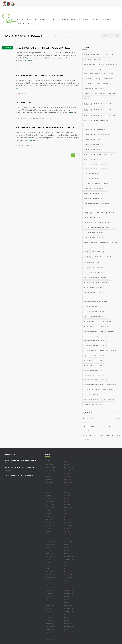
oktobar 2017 (50, 612)
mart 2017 (67, 621)
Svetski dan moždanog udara (93, 360)
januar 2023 (49, 520)
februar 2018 (50, 605)
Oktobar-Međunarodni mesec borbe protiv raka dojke (35, 118)
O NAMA (28, 19)
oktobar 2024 (69, 486)
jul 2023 (48, 510)
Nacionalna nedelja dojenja (93, 188)
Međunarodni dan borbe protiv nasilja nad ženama (100, 115)
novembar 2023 (50, 504)
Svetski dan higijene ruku (91, 395)
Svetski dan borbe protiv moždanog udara (97, 282)
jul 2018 (67, 596)
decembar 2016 (50, 627)
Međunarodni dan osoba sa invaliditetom (97, 135)
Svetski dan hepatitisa (110, 390)
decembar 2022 (69, 520)
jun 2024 (67, 492)
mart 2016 (49, 636)
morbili (107, 184)
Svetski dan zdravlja (90, 351)
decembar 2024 (69, 483)
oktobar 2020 (50, 559)
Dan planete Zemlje (90, 64)
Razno (86, 252)
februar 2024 (68, 498)
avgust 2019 (68, 578)
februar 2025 (68, 480)
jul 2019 (48, 581)
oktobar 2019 (69, 575)
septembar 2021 (50, 544)
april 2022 (67, 532)
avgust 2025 (68, 471)
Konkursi (87, 98)
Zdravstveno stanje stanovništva (94, 89)
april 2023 (67, 514)
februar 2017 (50, 624)
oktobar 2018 (50, 593)
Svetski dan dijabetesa (91, 331)
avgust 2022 (68, 526)
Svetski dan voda (89, 326)
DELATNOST (44, 19)
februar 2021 (50, 553)
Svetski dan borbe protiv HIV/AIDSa (94, 312)
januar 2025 (49, 483)
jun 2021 (48, 547)
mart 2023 (49, 517)
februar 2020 (68, 569)
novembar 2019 (50, 575)
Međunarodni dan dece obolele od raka (96, 120)
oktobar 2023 (69, 504)
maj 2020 (48, 566)
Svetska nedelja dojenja (99, 252)
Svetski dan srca (23, 93)
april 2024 (67, 495)
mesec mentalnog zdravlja (92, 184)
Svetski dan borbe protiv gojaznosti (95, 277)
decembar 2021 (69, 538)
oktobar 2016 (50, 630)
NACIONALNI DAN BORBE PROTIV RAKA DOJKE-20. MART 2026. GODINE (21, 468)
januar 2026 (49, 465)
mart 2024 (49, 498)
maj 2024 (48, 495)
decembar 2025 (69, 465)
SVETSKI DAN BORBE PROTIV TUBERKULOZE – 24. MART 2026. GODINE (21, 460)
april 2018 (49, 602)
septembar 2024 (50, 489)
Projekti (107, 247)
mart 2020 (49, 569)
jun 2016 (67, 630)
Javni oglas (112, 93)
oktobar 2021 (69, 541)
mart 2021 (67, 550)
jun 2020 (67, 563)
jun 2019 (67, 581)
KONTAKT (21, 24)
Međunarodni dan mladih (92, 54)
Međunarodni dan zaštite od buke (95, 125)
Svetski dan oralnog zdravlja (93, 370)
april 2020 (67, 566)
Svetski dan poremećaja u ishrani (94, 375)
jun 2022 (67, 529)
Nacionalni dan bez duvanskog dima (95, 193)
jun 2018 (48, 599)
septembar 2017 (69, 612)
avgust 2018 (49, 596)
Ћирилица (31, 24)
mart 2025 (49, 480)
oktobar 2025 (69, 468)
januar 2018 (68, 605)
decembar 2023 (69, 501)
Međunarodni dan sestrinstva (93, 149)
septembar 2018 (69, 593)
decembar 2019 (69, 572)
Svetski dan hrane (108, 399)
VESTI (36, 19)
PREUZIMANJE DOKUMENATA (101, 19)
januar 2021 (68, 553)
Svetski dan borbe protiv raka (93, 287)
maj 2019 (48, 584)
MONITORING (83, 19)
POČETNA (20, 19)
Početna (47, 36)
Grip (114, 54)
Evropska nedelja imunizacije (108, 64)
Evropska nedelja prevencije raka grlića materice (99, 74)
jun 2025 (67, 474)
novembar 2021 (50, 541)
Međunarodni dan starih (26, 66)
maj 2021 (67, 547)
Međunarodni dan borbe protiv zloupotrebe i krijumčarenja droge (98, 104)
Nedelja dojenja (89, 213)
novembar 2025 (50, 468)
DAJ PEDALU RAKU (24, 103)
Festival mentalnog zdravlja (93, 404)
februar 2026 (68, 461)
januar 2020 (49, 572)
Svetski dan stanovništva (92, 390)
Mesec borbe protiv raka (91, 174)
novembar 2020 (69, 556)
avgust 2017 (49, 615)
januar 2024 (49, 501)
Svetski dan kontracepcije (26, 146)
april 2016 (67, 633)
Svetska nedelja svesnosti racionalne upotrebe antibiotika (98, 257)
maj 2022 (48, 532)
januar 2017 (68, 624)
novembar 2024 (50, 486)
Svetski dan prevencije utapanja (93, 385)
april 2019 (67, 584)
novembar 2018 (69, 590)
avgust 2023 (68, 507)
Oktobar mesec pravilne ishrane (94, 232)
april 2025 (67, 477)
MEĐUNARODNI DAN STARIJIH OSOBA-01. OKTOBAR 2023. (43, 48)
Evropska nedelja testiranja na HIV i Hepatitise (98, 84)
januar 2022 (49, 538)
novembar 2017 (69, 608)
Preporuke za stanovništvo (92, 247)
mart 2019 (49, 587)
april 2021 (49, 550)
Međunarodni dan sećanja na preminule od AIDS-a (99, 154)
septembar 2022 (50, 526)
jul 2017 (67, 615)
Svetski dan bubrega (90, 321)
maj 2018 (67, 599)
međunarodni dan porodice (93, 140)
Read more (28, 61)
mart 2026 (49, 461)
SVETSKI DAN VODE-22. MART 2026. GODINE (19, 475)
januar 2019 (49, 590)
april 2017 (49, 621)
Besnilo (106, 54)
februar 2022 (68, 535)
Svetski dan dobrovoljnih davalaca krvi (96, 336)
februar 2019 (68, 587)
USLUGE (54, 19)
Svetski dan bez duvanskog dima (94, 263)
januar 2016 (49, 639)
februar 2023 (68, 517)
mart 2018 (67, 602)
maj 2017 (67, 618)
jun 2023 (67, 510)
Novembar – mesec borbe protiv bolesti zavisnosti (99, 228)
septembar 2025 (50, 471)
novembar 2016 (69, 627)
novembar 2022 (50, 523)
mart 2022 (49, 535)
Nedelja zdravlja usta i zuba (106, 213)
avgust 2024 (68, 489)
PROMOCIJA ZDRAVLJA (68, 19)
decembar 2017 (50, 608)
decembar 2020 (50, 556)
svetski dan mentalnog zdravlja (94, 356)
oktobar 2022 (69, 523)
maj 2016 (48, 633)
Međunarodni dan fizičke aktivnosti (95, 164)
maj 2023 (48, 514)
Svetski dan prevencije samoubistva (95, 380)
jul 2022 (48, 529)
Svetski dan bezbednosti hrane (93, 273)
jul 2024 (48, 492)
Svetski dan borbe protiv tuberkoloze (96, 297)
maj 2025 (48, 477)
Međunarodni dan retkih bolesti (94, 145)
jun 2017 (48, 618)
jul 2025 (48, 474)
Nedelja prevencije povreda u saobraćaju (96, 223)
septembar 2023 (50, 507)
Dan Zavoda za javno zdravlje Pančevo (96, 59)
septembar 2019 (50, 578)
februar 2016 (68, 636)
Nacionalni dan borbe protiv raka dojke (96, 203)
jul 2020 (48, 563)
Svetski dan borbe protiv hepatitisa (95, 307)
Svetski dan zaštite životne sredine (95, 341)
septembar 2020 (69, 559)
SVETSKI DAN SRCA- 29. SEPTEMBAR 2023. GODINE (40, 75)
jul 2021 (67, 544)
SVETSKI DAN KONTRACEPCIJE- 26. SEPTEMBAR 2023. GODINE (45, 128)
